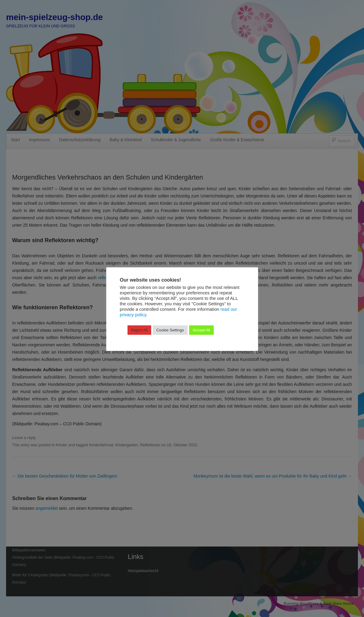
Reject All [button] (139, 330)
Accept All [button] (201, 330)
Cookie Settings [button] (170, 330)
